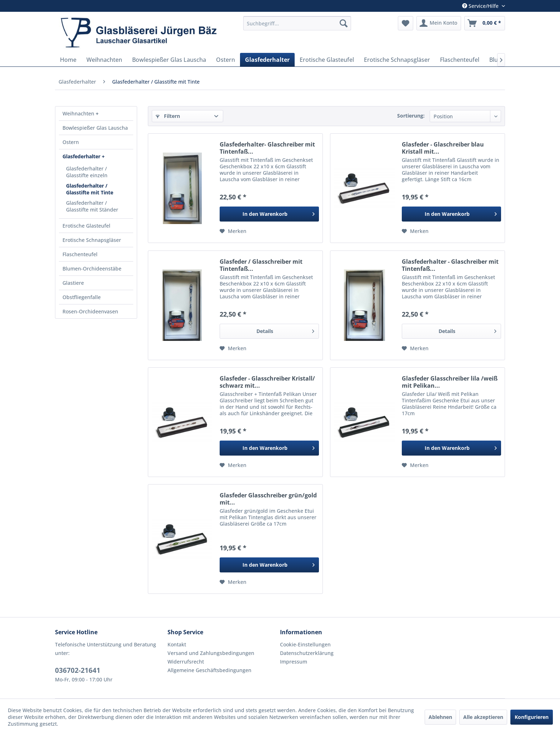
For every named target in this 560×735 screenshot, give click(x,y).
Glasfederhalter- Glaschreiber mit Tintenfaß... (267, 148)
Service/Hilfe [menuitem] (481, 6)
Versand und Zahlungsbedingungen (211, 653)
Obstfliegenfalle (82, 297)
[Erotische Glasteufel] (327, 60)
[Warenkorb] (485, 23)
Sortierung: (411, 116)
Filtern (168, 116)
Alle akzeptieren (483, 717)
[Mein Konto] (439, 23)
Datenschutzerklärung (307, 653)
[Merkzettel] (406, 23)
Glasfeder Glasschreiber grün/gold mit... (268, 499)
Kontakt (177, 644)
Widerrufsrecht (186, 662)
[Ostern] (226, 60)
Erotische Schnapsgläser (92, 240)
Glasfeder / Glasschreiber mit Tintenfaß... (261, 265)
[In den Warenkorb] (269, 214)
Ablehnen (440, 717)
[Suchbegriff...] (297, 23)
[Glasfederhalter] (267, 60)
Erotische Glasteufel (86, 226)
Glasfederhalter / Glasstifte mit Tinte (90, 189)
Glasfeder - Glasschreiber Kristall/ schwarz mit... (267, 382)
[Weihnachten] (104, 60)
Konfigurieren (532, 717)
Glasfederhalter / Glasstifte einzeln (87, 172)
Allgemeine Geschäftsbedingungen (209, 670)
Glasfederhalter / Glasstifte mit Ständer (92, 206)
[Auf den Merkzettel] (233, 231)
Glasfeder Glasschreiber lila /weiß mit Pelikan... (450, 382)
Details (285, 330)
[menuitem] (297, 23)
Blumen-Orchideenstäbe (92, 269)
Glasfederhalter (82, 156)
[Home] (68, 60)
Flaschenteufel (80, 254)
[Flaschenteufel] (460, 60)
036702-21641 (78, 670)
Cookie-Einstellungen (305, 644)
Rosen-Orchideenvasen (90, 311)
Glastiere (73, 283)
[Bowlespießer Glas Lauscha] (169, 60)
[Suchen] (344, 23)
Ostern (71, 142)
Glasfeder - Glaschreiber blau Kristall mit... (443, 148)
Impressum (294, 662)
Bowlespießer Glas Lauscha (95, 128)
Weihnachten (79, 113)
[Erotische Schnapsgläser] (397, 60)
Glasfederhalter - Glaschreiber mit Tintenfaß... (450, 265)
